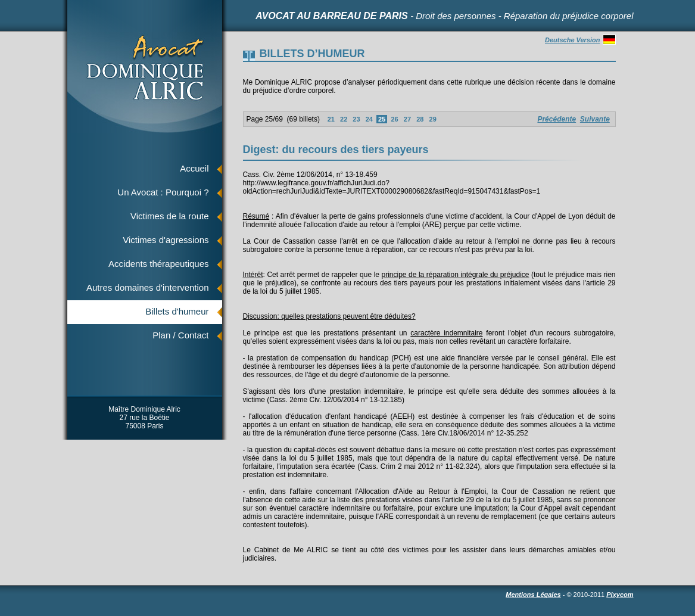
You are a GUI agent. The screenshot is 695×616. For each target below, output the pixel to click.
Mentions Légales (533, 595)
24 (369, 119)
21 (331, 119)
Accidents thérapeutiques (158, 264)
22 (344, 119)
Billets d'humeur (177, 311)
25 (382, 119)
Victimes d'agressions (166, 240)
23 (356, 119)
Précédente (557, 119)
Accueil (194, 168)
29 (432, 119)
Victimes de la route (169, 216)
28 (420, 119)
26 (394, 119)
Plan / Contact (180, 335)
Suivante (595, 119)
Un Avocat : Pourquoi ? (163, 192)
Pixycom (620, 595)
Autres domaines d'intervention (147, 287)
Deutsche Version (580, 40)
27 (407, 119)
